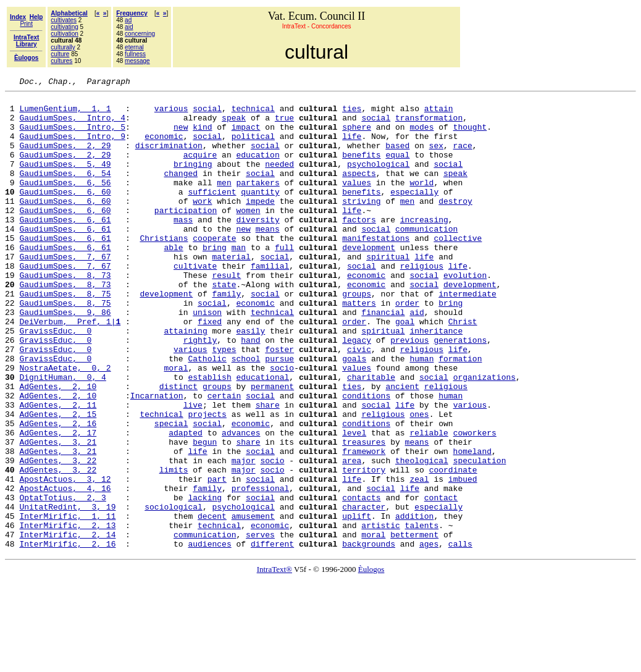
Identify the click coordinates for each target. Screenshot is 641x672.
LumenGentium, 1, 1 (65, 114)
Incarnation (157, 458)
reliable (429, 503)
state (224, 325)
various (171, 114)
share (268, 469)
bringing (193, 180)
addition (414, 603)
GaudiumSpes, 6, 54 (65, 191)
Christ (463, 369)
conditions (366, 458)
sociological (174, 592)
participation (186, 236)
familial (270, 303)
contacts (361, 581)
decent (212, 603)
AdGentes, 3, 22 (58, 536)
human (421, 414)
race (463, 158)
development (369, 280)
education (258, 169)
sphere (357, 136)
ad (128, 20)
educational (262, 436)
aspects (359, 191)
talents (422, 614)
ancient (402, 447)
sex (436, 158)
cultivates (64, 20)
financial (383, 358)
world (421, 203)
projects (207, 481)
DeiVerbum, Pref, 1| (70, 369)
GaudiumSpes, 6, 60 (65, 214)
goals (354, 414)
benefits (361, 169)
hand (250, 392)
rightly (200, 392)
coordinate (453, 547)
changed (181, 191)
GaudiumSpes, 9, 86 (65, 358)
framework (364, 525)
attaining (185, 380)
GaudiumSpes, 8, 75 (65, 336)
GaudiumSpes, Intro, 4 (72, 125)
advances (241, 503)
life (352, 147)
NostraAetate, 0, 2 (65, 425)
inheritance (436, 380)
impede (260, 225)
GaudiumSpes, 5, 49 (65, 180)
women (248, 236)
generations (460, 392)
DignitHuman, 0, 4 (62, 436)
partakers (258, 203)
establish (209, 436)
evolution (465, 314)
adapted (186, 503)
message (137, 61)
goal (405, 369)
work (202, 225)
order (407, 347)
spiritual (388, 292)
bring (215, 280)
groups (357, 336)
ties (352, 114)
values (357, 203)
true (284, 125)
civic (359, 403)
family (226, 336)
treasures (364, 514)
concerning (140, 34)
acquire (200, 169)
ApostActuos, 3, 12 (65, 558)
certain (224, 458)
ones (419, 481)
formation (460, 414)
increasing (424, 247)
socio (282, 425)
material (231, 292)
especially (414, 214)
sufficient (212, 214)
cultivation (64, 34)
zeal (419, 558)
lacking (205, 581)
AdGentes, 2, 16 (58, 492)
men (224, 203)
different (272, 636)
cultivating (64, 27)
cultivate (195, 303)
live (193, 469)
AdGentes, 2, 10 (58, 447)
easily (250, 380)
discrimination (169, 158)
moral (176, 425)
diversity (258, 247)
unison (207, 358)
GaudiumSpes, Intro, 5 (72, 136)
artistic (380, 614)
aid (129, 27)
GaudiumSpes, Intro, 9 (72, 147)
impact (246, 136)
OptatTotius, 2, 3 (62, 581)
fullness (135, 54)
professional (261, 569)
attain (439, 114)
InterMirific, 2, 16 (67, 636)
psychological (378, 180)
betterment (414, 625)
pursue (279, 414)
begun (205, 514)
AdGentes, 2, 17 (58, 503)
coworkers (475, 503)
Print (26, 24)
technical (253, 114)
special (171, 492)
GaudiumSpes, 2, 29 (65, 158)
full (284, 280)
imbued (463, 558)
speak (234, 125)
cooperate (214, 269)
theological (422, 536)
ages (429, 636)
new (181, 136)
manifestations (376, 269)
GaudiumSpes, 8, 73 (65, 314)
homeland (472, 525)
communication (426, 258)
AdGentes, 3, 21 (58, 514)
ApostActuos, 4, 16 (65, 569)
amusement (253, 603)
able (173, 280)
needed (279, 180)
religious (422, 303)
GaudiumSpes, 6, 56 (65, 203)
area (352, 536)
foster (279, 403)
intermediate (467, 336)
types (224, 403)
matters (359, 347)
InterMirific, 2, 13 (67, 614)
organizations (484, 436)
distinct (178, 447)
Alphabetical (69, 13)
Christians (164, 269)
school (246, 414)
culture (60, 54)
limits (174, 547)
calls (460, 636)
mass (183, 247)
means (268, 258)
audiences (209, 636)
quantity (260, 214)
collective (458, 269)
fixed (210, 369)
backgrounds (369, 636)
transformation (429, 125)
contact (441, 581)
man (239, 280)
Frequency (132, 13)
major (244, 536)
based (397, 158)
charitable (371, 436)
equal (397, 169)
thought (470, 136)
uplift (357, 603)
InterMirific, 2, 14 (67, 625)
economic (164, 147)
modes (421, 136)
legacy (357, 392)
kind (202, 136)
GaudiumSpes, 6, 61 (65, 247)
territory (364, 547)
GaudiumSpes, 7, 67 (65, 292)
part (217, 558)
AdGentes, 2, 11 (58, 469)
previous (409, 392)
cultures (61, 61)
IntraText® (274, 662)
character (364, 592)
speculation (480, 536)
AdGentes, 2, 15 (58, 481)
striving (361, 225)
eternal (134, 47)
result (226, 314)
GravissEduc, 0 (55, 380)
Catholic (207, 414)
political (253, 147)
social (207, 114)
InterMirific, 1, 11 (67, 603)
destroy (455, 225)
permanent (272, 447)
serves (260, 625)
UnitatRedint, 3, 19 (67, 592)
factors (359, 247)
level (354, 503)
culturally (63, 47)
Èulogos (371, 662)
